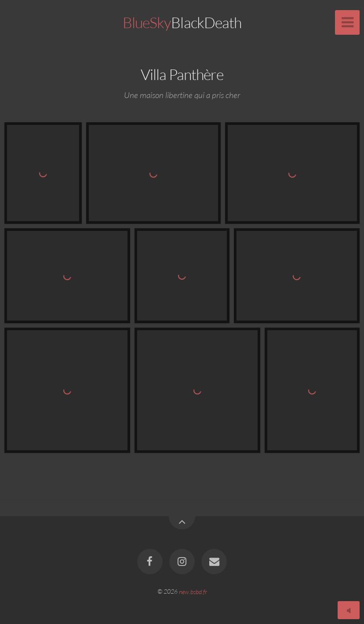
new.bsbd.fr (193, 591)
